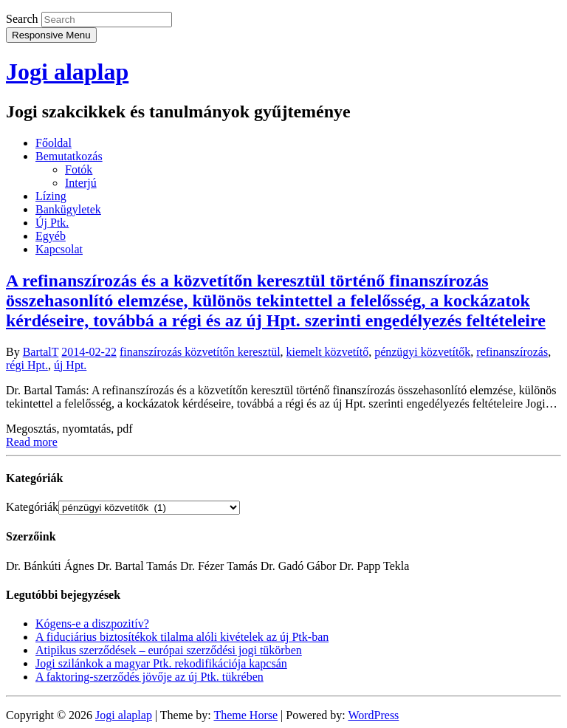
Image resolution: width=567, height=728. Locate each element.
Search (22, 19)
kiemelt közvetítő (328, 352)
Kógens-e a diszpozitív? (92, 624)
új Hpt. (70, 365)
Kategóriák (32, 507)
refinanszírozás (512, 352)
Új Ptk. (52, 223)
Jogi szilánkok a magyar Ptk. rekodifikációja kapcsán (161, 663)
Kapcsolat (59, 249)
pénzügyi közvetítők (422, 352)
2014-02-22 (89, 352)
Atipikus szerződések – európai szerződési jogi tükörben (169, 650)
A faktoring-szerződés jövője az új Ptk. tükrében (150, 677)
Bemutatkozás (69, 156)
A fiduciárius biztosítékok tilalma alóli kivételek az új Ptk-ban (182, 637)
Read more (32, 442)
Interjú (81, 183)
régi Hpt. (27, 365)
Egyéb (51, 236)
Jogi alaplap (67, 72)
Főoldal (54, 143)
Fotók (79, 169)
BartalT (41, 352)
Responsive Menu (51, 35)
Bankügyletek (68, 209)
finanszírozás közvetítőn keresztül (200, 352)
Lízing (51, 196)
